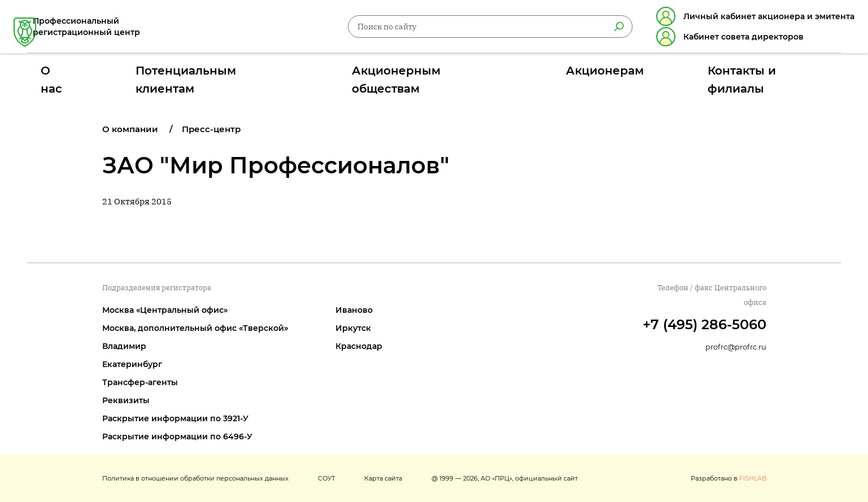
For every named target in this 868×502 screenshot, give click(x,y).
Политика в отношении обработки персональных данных (195, 478)
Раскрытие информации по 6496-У (177, 436)
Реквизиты (126, 400)
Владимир (124, 346)
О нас (175, 75)
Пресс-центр (211, 129)
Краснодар (359, 346)
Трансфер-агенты (140, 382)
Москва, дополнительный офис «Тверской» (195, 328)
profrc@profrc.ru (736, 347)
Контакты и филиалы (661, 75)
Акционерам (551, 75)
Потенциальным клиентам (280, 75)
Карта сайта (383, 478)
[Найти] (605, 29)
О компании (130, 129)
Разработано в (729, 478)
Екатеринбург (132, 364)
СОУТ (326, 478)
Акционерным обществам (430, 75)
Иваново (354, 310)
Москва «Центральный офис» (165, 310)
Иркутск (353, 328)
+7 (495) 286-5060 (705, 324)
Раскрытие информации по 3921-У (175, 418)
